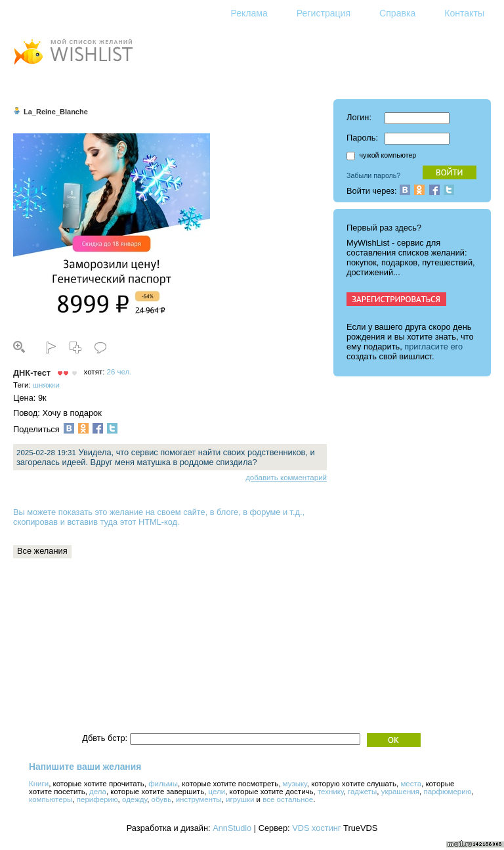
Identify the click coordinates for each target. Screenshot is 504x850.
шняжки (46, 385)
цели (217, 792)
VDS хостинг (316, 828)
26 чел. (119, 372)
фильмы (163, 784)
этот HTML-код (149, 522)
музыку (295, 784)
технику (331, 792)
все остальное (288, 799)
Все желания (42, 551)
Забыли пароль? (373, 175)
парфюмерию (447, 792)
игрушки (240, 799)
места (411, 784)
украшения (400, 792)
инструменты (199, 799)
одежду (135, 799)
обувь (162, 799)
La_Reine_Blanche (56, 112)
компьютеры (51, 799)
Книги (39, 784)
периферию (97, 799)
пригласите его (433, 347)
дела (98, 792)
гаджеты (362, 792)
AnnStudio (232, 828)
